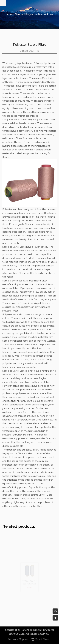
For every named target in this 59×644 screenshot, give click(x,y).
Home (10, 14)
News (20, 14)
